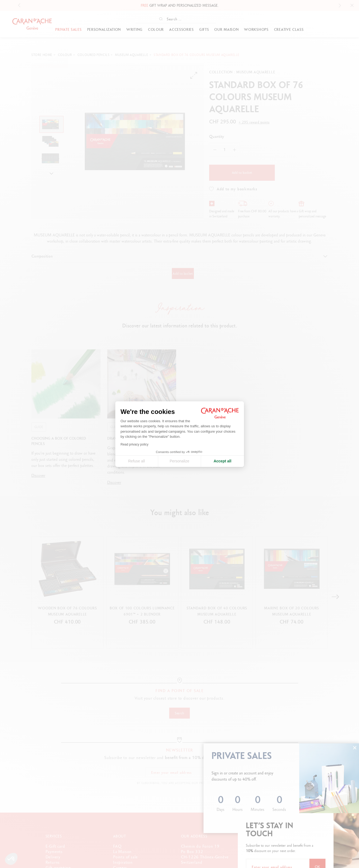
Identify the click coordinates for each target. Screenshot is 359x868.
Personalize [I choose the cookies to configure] (179, 461)
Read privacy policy (135, 444)
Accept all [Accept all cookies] (223, 461)
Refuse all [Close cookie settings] (136, 461)
